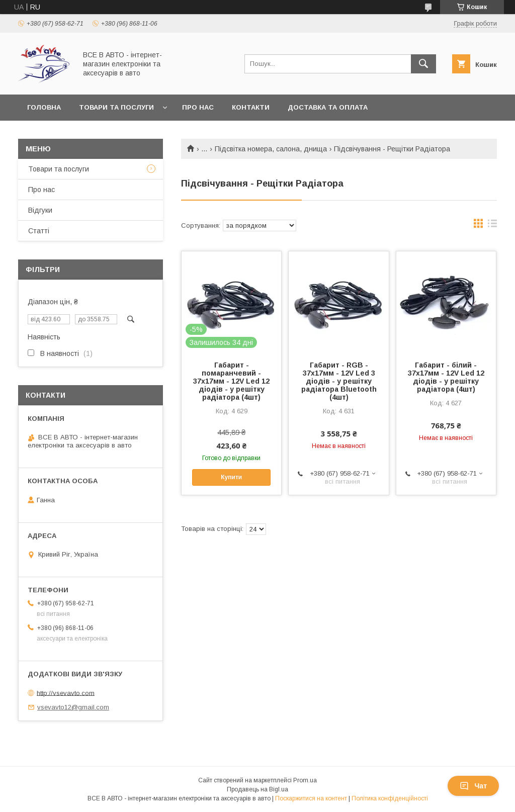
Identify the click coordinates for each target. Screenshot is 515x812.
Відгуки (40, 210)
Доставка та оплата (328, 107)
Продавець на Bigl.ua (257, 789)
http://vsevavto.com (66, 693)
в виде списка (492, 226)
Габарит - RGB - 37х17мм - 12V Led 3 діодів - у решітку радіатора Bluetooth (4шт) (339, 381)
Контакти (251, 107)
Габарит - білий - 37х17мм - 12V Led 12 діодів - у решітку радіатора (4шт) (446, 377)
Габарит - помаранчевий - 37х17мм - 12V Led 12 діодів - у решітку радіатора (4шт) (231, 381)
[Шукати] (423, 64)
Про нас (198, 107)
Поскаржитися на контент (311, 798)
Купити (231, 477)
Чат (473, 786)
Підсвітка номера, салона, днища (271, 149)
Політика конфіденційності (390, 798)
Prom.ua (305, 780)
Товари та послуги (116, 107)
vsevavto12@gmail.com (73, 707)
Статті (39, 231)
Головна (44, 107)
